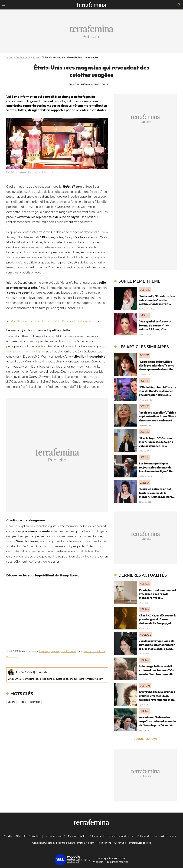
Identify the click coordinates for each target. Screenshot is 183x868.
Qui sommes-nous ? (54, 836)
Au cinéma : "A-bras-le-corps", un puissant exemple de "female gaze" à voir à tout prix (157, 723)
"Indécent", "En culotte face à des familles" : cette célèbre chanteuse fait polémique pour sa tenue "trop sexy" (157, 304)
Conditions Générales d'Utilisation (22, 836)
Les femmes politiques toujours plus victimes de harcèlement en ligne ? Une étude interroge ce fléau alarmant (157, 471)
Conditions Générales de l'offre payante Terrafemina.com (63, 843)
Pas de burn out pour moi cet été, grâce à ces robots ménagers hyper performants (157, 596)
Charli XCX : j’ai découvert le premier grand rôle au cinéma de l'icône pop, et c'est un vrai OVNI (158, 621)
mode (23, 702)
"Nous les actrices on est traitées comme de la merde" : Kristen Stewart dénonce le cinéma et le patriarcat (155, 497)
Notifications (104, 843)
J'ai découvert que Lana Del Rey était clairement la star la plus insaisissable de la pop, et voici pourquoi (157, 647)
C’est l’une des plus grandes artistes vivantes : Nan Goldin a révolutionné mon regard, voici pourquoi (157, 698)
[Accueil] (91, 5)
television (35, 702)
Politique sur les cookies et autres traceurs (112, 836)
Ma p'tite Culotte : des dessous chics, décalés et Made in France (54, 321)
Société (36, 57)
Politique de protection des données (157, 836)
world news (69, 651)
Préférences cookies (140, 843)
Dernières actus (23, 57)
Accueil (10, 57)
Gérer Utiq (120, 843)
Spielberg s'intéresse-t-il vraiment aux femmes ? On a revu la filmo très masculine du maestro (158, 672)
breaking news (49, 651)
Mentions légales (77, 836)
